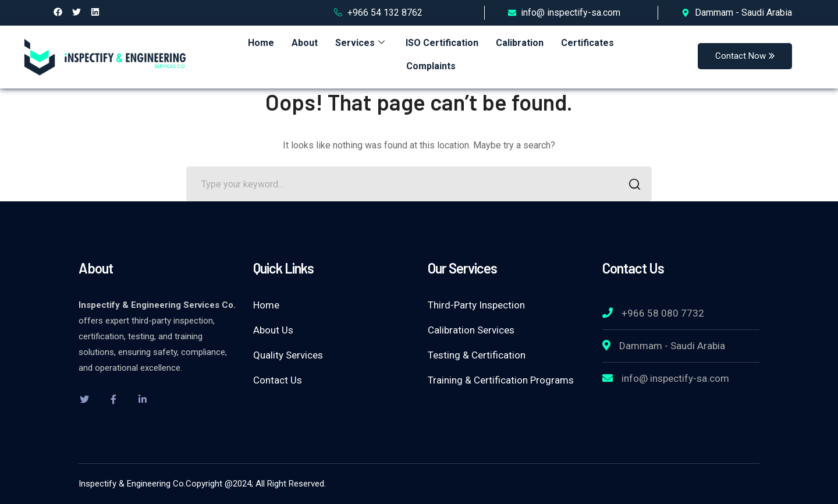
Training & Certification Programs (501, 380)
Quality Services (288, 355)
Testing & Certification (477, 355)
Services (360, 43)
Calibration (520, 43)
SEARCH (631, 185)
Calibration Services (471, 330)
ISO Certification (442, 43)
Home (261, 43)
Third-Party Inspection (476, 305)
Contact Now (745, 56)
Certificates (587, 43)
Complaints (431, 66)
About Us (273, 330)
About (305, 43)
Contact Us (278, 380)
